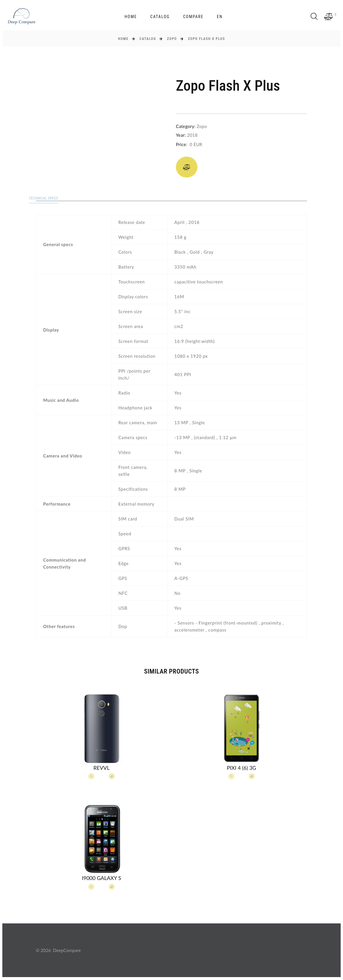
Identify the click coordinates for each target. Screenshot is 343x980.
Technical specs (54, 199)
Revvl (101, 768)
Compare (193, 17)
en (220, 17)
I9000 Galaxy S (102, 879)
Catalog (160, 17)
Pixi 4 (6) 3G (242, 768)
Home (131, 17)
